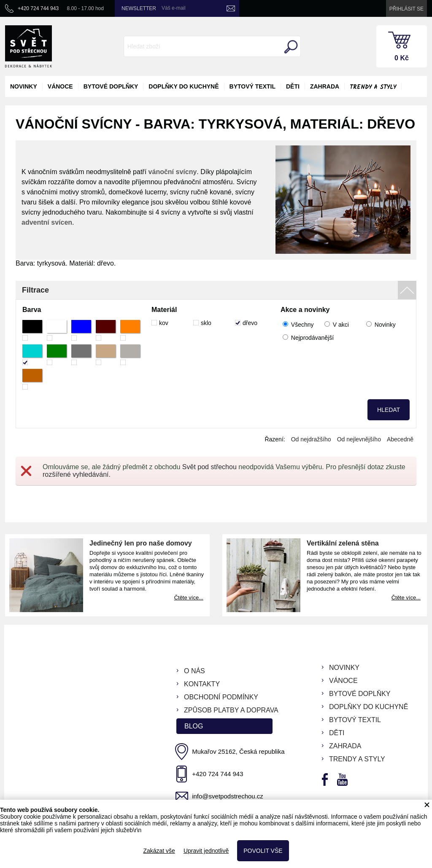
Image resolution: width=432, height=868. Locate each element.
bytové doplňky (111, 86)
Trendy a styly (373, 87)
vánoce (60, 86)
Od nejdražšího (311, 439)
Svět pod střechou (209, 467)
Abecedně (400, 439)
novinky (24, 86)
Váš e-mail (174, 8)
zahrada (325, 86)
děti (293, 86)
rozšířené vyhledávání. (77, 474)
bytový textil (252, 86)
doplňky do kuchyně (184, 86)
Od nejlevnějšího (359, 439)
